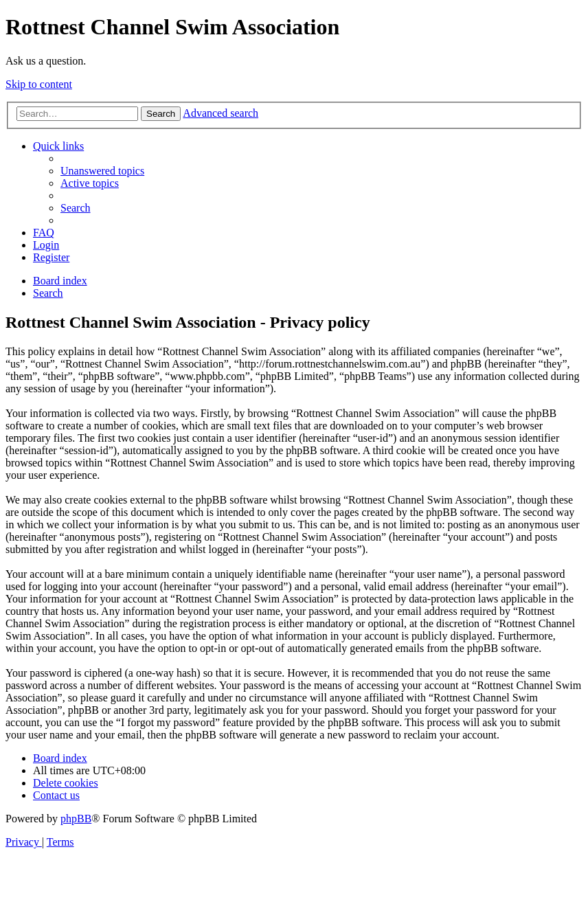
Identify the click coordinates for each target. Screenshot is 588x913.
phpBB (76, 819)
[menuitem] (102, 171)
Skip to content (39, 84)
